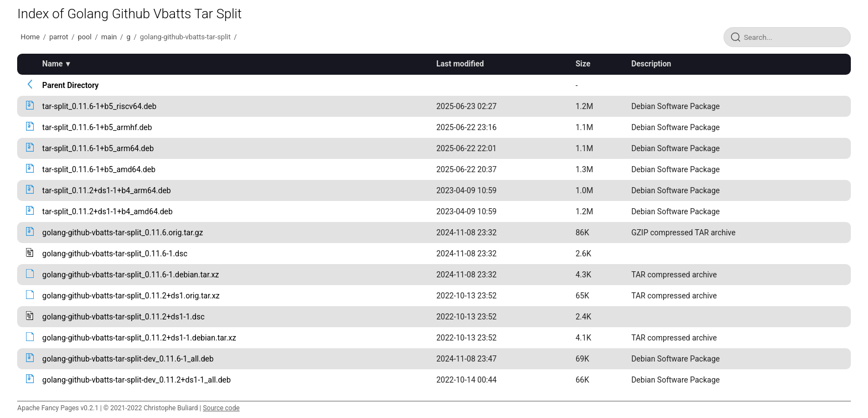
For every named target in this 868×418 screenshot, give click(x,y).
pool (85, 37)
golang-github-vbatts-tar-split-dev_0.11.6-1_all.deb (128, 359)
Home (30, 37)
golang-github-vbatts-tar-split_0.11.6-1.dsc (115, 254)
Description (651, 64)
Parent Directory (70, 85)
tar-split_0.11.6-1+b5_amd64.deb (99, 169)
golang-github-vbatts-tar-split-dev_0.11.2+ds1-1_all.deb (136, 380)
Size (583, 64)
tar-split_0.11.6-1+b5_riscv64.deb (99, 106)
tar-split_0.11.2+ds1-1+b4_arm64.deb (106, 190)
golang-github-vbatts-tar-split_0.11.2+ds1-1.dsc (123, 317)
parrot (59, 37)
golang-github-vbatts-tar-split (185, 37)
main (109, 37)
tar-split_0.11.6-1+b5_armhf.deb (97, 127)
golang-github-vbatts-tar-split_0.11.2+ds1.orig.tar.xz (131, 296)
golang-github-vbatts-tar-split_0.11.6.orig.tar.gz (122, 233)
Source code (221, 408)
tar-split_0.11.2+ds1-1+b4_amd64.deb (107, 211)
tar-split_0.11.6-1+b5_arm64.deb (98, 148)
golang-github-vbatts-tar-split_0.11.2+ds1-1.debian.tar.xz (139, 338)
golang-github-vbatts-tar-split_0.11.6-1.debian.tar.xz (130, 275)
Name (52, 64)
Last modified (460, 64)
